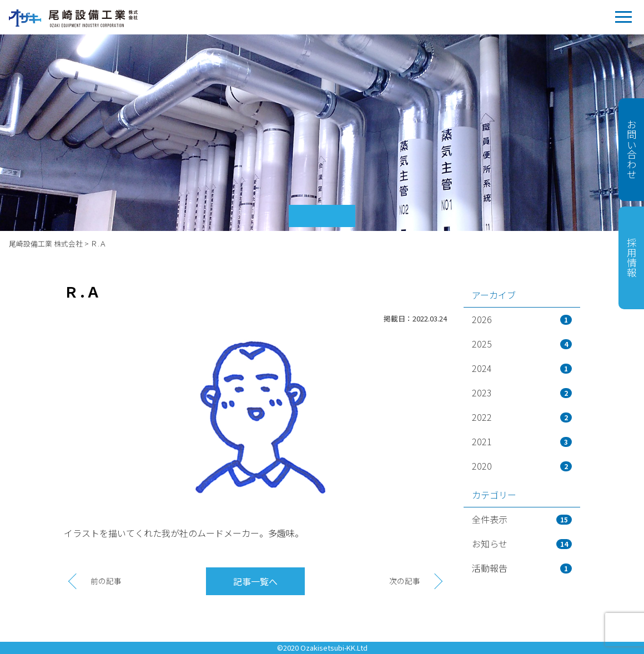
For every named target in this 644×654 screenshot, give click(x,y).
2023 (522, 393)
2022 (522, 417)
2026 (522, 319)
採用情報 (632, 258)
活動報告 (522, 568)
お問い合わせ (632, 149)
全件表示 (522, 519)
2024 (522, 368)
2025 (522, 344)
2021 (522, 441)
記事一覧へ (255, 581)
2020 (522, 466)
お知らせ (522, 544)
